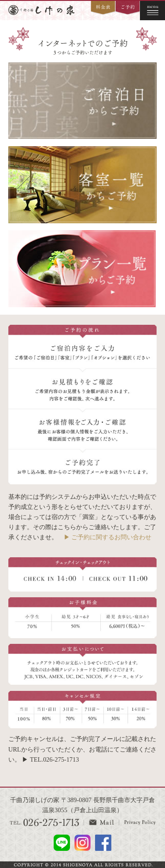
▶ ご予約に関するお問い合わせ (108, 537)
